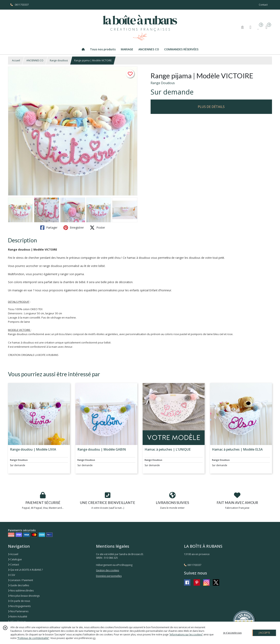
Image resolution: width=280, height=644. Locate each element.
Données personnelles (109, 576)
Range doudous (59, 60)
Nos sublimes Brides (21, 591)
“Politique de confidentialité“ (33, 638)
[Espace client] (250, 27)
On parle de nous (19, 601)
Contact (263, 5)
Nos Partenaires (18, 611)
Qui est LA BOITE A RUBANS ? (25, 570)
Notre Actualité (18, 617)
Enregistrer (74, 228)
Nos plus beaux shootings (24, 596)
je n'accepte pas (232, 633)
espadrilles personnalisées (101, 290)
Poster (97, 228)
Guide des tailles (18, 585)
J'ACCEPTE (264, 633)
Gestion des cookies (107, 570)
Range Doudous (163, 83)
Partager (49, 228)
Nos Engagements (19, 606)
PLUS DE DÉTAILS (211, 107)
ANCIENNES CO (35, 60)
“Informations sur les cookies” (186, 635)
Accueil (16, 60)
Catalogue (15, 559)
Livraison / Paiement (20, 580)
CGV (11, 575)
